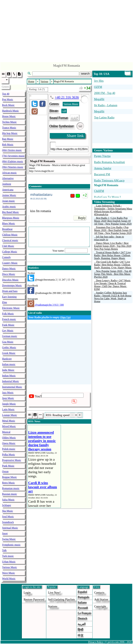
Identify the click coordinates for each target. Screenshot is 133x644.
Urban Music (9, 562)
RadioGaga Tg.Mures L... (109, 197)
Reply (82, 218)
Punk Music (8, 466)
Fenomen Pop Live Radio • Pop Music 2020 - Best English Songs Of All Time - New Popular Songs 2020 (113, 230)
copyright (100, 606)
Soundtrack (8, 522)
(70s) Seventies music (13, 156)
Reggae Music (9, 477)
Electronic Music (11, 308)
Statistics (33, 268)
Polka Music (9, 455)
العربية (82, 624)
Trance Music (9, 128)
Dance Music (9, 269)
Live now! (54, 593)
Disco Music (9, 274)
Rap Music (8, 139)
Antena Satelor (103, 168)
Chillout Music (10, 235)
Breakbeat (7, 229)
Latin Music (8, 409)
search (85, 74)
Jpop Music (8, 398)
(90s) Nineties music (13, 167)
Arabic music (9, 207)
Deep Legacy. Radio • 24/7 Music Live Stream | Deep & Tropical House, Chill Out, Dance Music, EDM (112, 285)
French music (9, 319)
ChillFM (99, 191)
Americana (8, 190)
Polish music (9, 449)
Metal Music (9, 421)
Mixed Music (9, 426)
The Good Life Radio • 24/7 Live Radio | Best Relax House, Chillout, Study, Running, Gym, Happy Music (113, 265)
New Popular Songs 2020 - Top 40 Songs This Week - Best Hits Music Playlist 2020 (113, 274)
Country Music (10, 263)
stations (53, 606)
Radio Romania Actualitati (109, 162)
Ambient (7, 184)
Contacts (99, 593)
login (27, 593)
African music (9, 173)
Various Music (10, 567)
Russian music (10, 494)
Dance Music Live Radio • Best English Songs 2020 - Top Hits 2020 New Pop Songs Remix (113, 246)
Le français (84, 613)
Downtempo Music (12, 285)
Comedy (6, 257)
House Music (9, 116)
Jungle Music (9, 404)
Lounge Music (10, 415)
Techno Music (9, 122)
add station (101, 600)
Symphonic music (11, 545)
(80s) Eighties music (13, 161)
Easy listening (9, 297)
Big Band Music (11, 212)
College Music (10, 252)
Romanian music (11, 488)
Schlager (7, 505)
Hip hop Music (10, 133)
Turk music (8, 556)
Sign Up (65, 317)
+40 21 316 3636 (67, 97)
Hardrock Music (10, 111)
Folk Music (8, 314)
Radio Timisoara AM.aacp (109, 181)
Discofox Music (10, 280)
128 (64, 111)
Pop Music (8, 99)
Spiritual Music (10, 528)
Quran (5, 471)
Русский (83, 608)
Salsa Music (8, 500)
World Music (9, 579)
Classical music (10, 240)
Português (84, 597)
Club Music (8, 246)
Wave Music (9, 573)
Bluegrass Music (11, 218)
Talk (4, 550)
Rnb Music (8, 145)
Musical (6, 432)
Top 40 (6, 94)
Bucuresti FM (102, 174)
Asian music (9, 201)
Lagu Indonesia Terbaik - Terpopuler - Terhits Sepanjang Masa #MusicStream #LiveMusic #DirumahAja (113, 210)
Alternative (8, 178)
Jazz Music (8, 393)
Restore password (34, 600)
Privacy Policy (96, 642)
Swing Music (9, 539)
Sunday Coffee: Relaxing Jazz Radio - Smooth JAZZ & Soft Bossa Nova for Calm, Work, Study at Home (113, 297)
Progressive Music (12, 460)
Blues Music (9, 223)
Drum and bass (10, 291)
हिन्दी (81, 630)
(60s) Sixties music (12, 150)
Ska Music (8, 511)
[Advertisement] (67, 30)
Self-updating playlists (62, 600)
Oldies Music (9, 438)
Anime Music (9, 195)
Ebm (4, 302)
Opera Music (9, 443)
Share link (75, 136)
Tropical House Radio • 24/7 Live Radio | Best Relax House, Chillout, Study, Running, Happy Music (112, 255)
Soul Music (8, 517)
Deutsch (82, 618)
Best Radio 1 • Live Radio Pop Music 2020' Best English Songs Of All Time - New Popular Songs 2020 (113, 221)
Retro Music (9, 483)
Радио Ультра (102, 156)
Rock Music (8, 105)
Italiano (82, 602)
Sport (5, 533)
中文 (81, 635)
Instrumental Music (12, 387)
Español (82, 592)
